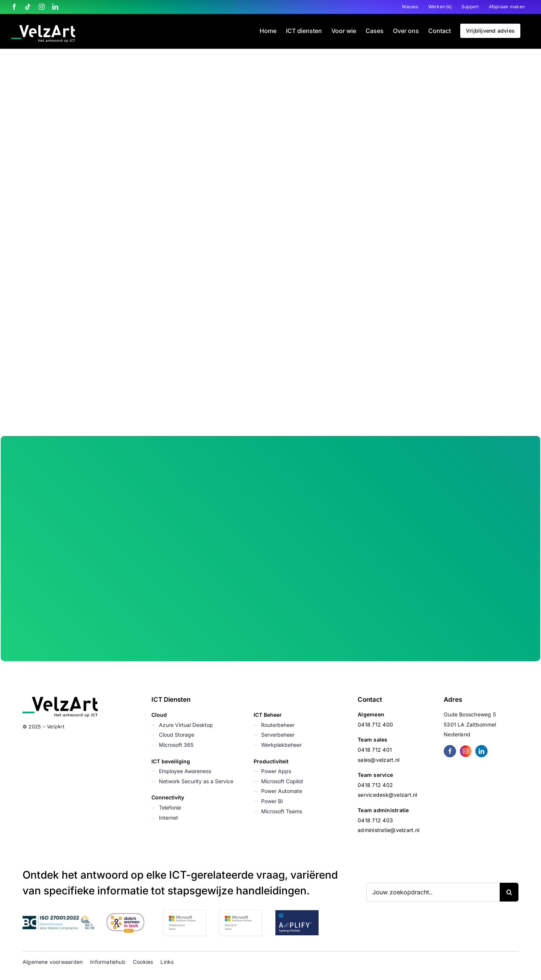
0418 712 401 (375, 750)
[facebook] (450, 751)
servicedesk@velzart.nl (387, 795)
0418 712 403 (375, 820)
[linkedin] (481, 751)
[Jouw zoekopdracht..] (433, 892)
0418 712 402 (375, 785)
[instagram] (466, 751)
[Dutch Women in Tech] (125, 916)
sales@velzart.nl (379, 760)
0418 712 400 (375, 724)
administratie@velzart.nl (388, 830)
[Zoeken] (509, 892)
